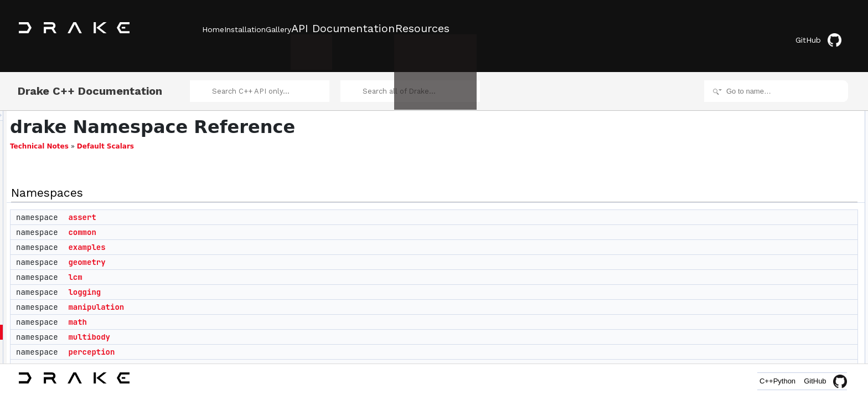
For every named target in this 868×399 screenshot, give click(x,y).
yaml (760, 323)
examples (225, 233)
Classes (756, 335)
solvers (764, 262)
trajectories (770, 298)
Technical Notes (178, 132)
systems (766, 286)
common (220, 218)
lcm (213, 263)
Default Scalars (244, 132)
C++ (742, 381)
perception (230, 338)
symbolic (766, 274)
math (216, 308)
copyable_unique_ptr (784, 359)
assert (220, 203)
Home (213, 28)
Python (776, 381)
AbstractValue (774, 347)
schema (765, 249)
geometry (225, 248)
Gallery (312, 28)
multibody (228, 323)
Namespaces (764, 103)
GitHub (826, 29)
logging (223, 278)
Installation (262, 28)
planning (225, 353)
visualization (771, 310)
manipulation (234, 293)
